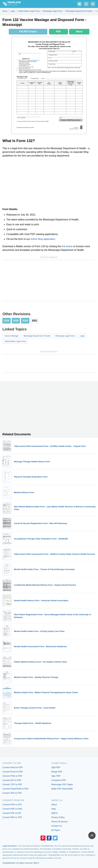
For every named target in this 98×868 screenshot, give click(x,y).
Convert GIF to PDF (12, 780)
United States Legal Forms (15, 341)
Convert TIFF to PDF (12, 784)
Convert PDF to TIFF (12, 817)
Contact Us (57, 826)
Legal (82, 336)
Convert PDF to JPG (12, 805)
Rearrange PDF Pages (62, 784)
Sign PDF (56, 776)
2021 (35, 321)
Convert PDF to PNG (12, 809)
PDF (58, 32)
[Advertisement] (49, 182)
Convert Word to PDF (13, 767)
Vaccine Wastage (11, 336)
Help (54, 809)
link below (67, 246)
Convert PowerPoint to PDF (15, 789)
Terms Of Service (59, 822)
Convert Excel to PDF (13, 772)
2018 (7, 321)
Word (79, 32)
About (54, 805)
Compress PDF (59, 780)
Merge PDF (57, 772)
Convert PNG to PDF (12, 776)
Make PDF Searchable (62, 789)
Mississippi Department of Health (37, 336)
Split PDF (56, 767)
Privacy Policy (58, 817)
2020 (16, 321)
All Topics (56, 830)
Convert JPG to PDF (12, 793)
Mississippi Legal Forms (65, 336)
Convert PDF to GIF (12, 813)
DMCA (54, 813)
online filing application (43, 239)
